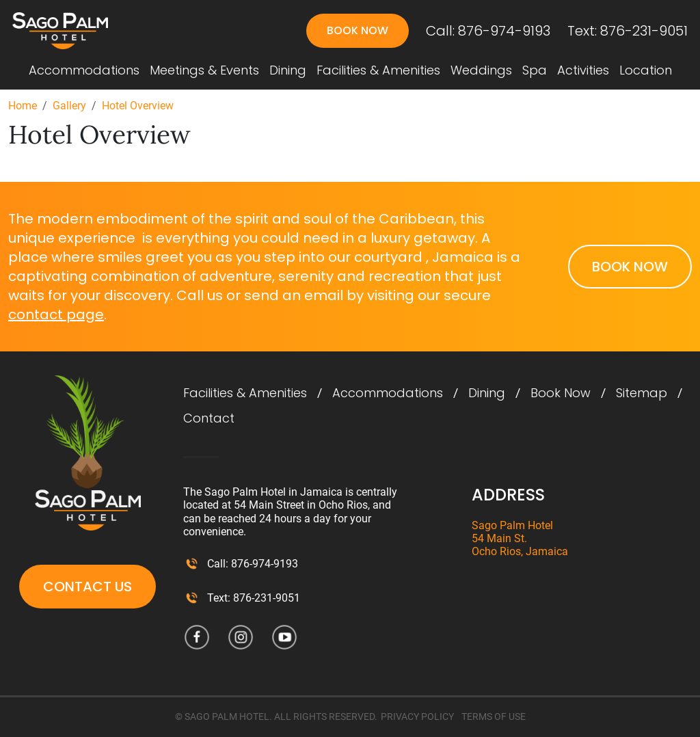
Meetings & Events (204, 70)
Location (646, 70)
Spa (535, 70)
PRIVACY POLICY (417, 716)
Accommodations (84, 70)
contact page (56, 314)
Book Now (358, 30)
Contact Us (87, 587)
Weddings (481, 70)
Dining (288, 70)
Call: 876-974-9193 (488, 31)
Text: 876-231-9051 (628, 31)
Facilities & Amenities (378, 70)
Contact (209, 418)
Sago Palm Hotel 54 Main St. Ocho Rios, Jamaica (520, 538)
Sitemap (642, 393)
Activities (583, 70)
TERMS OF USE (494, 716)
